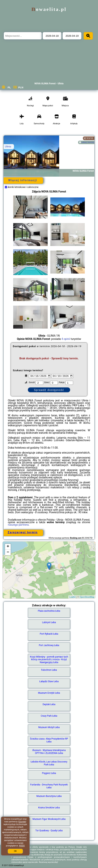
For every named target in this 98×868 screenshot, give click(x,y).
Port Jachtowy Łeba (49, 645)
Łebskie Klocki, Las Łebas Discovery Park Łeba (49, 763)
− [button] (8, 552)
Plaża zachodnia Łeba (49, 611)
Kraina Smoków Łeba (49, 808)
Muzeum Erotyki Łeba (49, 693)
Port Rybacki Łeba (49, 634)
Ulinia (8, 147)
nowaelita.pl (49, 9)
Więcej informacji (23, 180)
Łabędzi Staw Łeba (49, 681)
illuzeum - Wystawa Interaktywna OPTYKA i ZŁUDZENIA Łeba (49, 752)
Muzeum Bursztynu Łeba (49, 796)
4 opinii (66, 339)
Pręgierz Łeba (49, 773)
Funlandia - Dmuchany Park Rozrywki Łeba (49, 786)
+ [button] (8, 547)
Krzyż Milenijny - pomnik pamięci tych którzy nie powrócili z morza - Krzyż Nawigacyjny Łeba (49, 660)
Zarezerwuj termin (23, 532)
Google (22, 822)
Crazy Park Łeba (49, 716)
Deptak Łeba (49, 704)
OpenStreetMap (87, 597)
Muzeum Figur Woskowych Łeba (49, 819)
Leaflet (72, 597)
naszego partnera (18, 525)
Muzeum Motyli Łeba (49, 727)
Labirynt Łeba (49, 622)
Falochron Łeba (49, 670)
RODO (22, 846)
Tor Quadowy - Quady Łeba (49, 831)
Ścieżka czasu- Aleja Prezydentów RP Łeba (49, 740)
